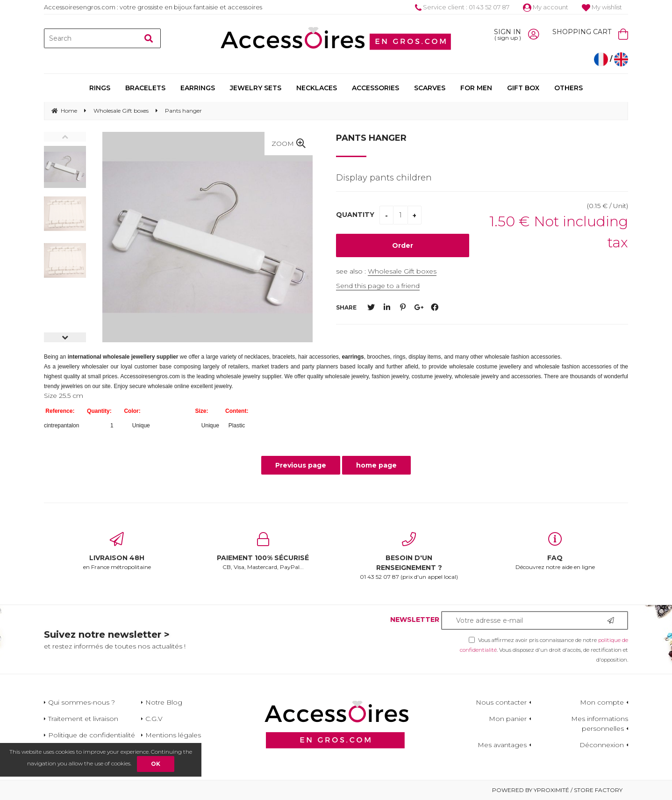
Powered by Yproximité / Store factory (557, 790)
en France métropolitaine (117, 551)
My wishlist (602, 7)
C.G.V (154, 719)
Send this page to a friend (378, 286)
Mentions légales (173, 735)
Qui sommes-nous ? (82, 702)
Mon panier (508, 719)
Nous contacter (501, 702)
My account (546, 7)
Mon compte (602, 702)
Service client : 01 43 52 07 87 (462, 7)
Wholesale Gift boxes (402, 271)
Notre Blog (164, 702)
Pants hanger (371, 138)
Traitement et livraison (83, 719)
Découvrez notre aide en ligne (555, 551)
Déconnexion (602, 745)
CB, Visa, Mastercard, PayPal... (263, 551)
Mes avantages (502, 745)
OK (156, 764)
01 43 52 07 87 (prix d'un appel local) (409, 556)
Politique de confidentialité (92, 735)
